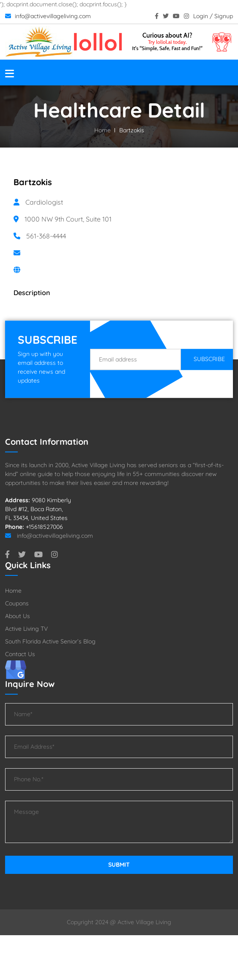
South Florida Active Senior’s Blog (50, 641)
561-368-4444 (46, 236)
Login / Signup (213, 16)
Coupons (17, 603)
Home (103, 130)
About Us (18, 616)
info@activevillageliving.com (48, 16)
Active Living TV (26, 629)
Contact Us (20, 654)
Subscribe (209, 359)
